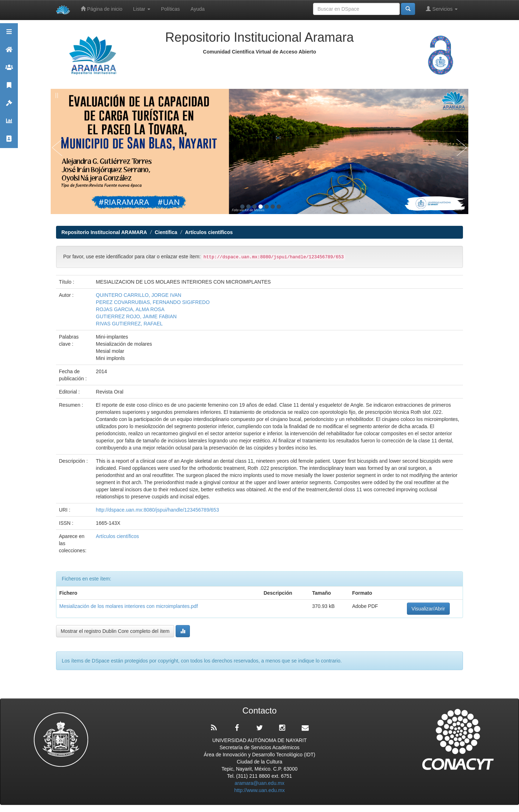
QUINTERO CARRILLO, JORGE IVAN (139, 295)
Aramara (9, 53)
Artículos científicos (209, 232)
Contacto (9, 142)
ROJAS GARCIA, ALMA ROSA (130, 309)
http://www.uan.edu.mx (259, 790)
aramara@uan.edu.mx (259, 783)
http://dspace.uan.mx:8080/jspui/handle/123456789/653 (158, 510)
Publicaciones (9, 88)
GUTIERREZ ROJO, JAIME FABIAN (136, 316)
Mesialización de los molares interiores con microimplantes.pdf (129, 606)
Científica (166, 232)
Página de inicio (102, 9)
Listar (142, 9)
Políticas (170, 9)
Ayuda (198, 9)
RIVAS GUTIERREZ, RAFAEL (129, 324)
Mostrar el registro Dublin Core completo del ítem (115, 631)
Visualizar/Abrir (428, 609)
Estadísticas (9, 124)
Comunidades (9, 70)
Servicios (442, 9)
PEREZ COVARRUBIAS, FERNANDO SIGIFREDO (153, 302)
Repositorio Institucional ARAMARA (104, 232)
